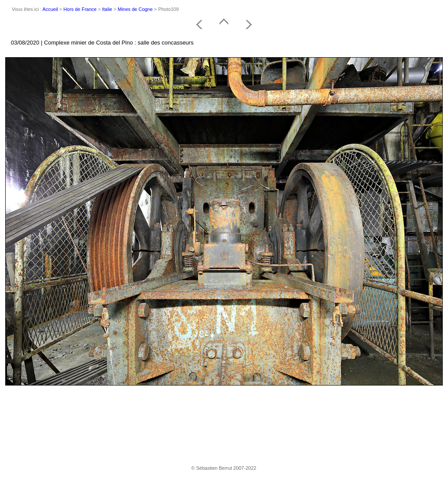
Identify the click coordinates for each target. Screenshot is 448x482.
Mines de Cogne (135, 9)
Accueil (50, 9)
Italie (107, 9)
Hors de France (80, 9)
